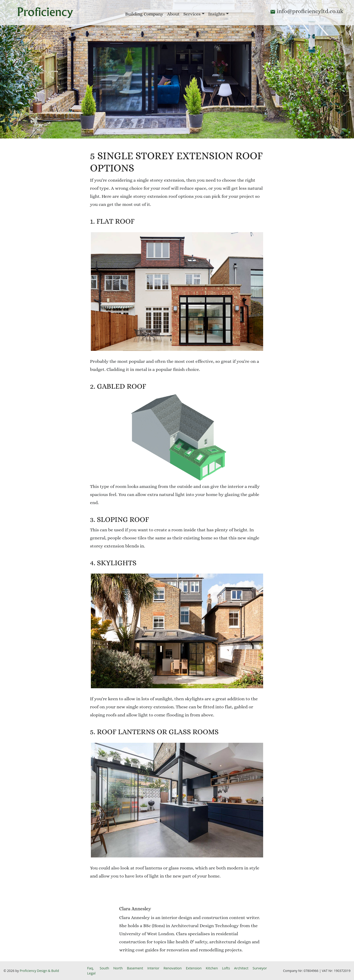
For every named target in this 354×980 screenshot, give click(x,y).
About (173, 14)
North (118, 968)
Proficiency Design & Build (39, 971)
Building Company (144, 14)
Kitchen (212, 968)
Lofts (226, 968)
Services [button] (192, 14)
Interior (153, 968)
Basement (135, 968)
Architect (241, 968)
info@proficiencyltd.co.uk (310, 11)
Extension (194, 968)
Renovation (173, 968)
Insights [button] (217, 14)
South (104, 968)
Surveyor (260, 968)
